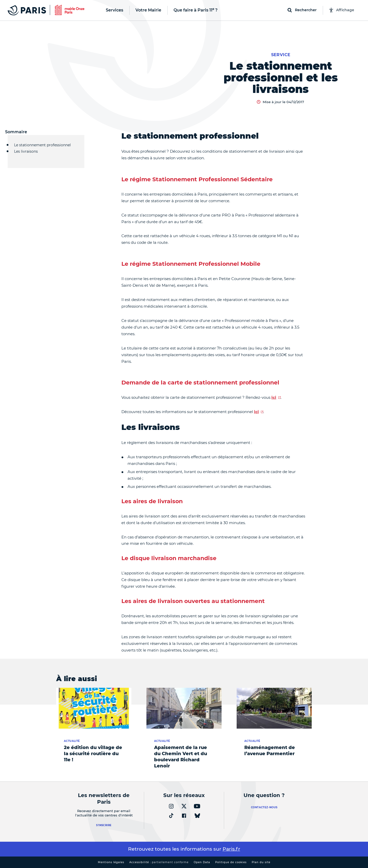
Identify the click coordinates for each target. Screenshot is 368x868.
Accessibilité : (159, 862)
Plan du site (261, 862)
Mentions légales (111, 862)
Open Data (202, 862)
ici (274, 397)
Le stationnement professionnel (42, 145)
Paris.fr (231, 849)
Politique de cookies (231, 862)
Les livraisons (26, 154)
